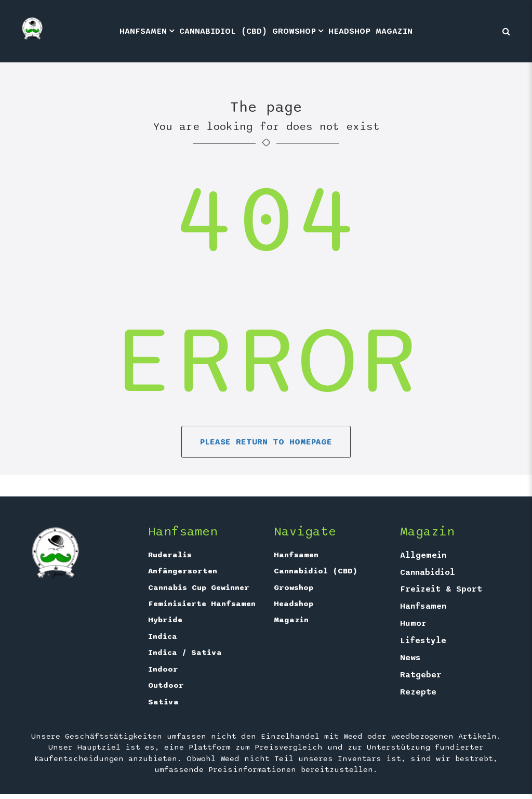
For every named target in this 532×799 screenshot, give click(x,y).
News (410, 658)
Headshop (349, 31)
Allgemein (423, 555)
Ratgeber (421, 675)
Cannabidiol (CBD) (223, 31)
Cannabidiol (428, 572)
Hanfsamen (143, 31)
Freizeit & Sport (441, 589)
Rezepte (418, 692)
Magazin (394, 31)
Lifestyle (423, 640)
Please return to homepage (266, 442)
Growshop (294, 31)
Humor (413, 623)
